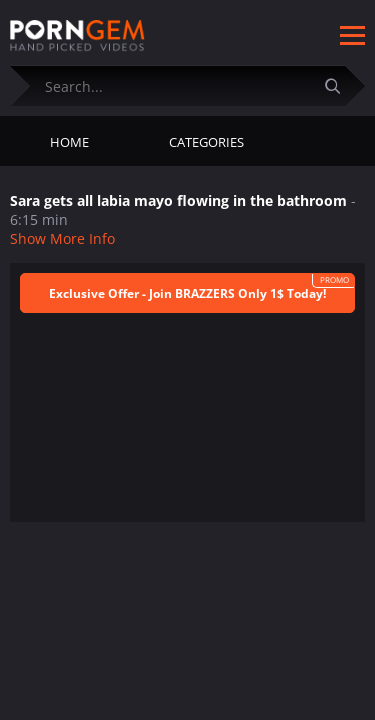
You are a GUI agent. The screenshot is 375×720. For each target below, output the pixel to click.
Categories (206, 142)
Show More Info (62, 238)
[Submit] (340, 85)
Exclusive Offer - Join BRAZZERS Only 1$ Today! (187, 293)
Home (69, 142)
